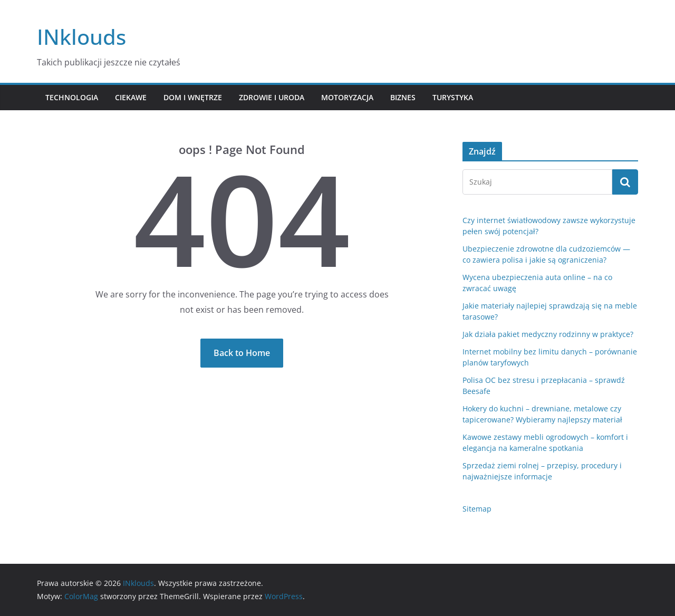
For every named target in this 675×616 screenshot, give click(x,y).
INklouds (81, 37)
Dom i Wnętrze (193, 97)
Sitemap (477, 509)
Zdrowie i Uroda (272, 97)
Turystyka (453, 97)
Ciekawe (131, 97)
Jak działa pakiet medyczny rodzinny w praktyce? (548, 334)
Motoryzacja (347, 97)
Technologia (72, 97)
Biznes (403, 97)
